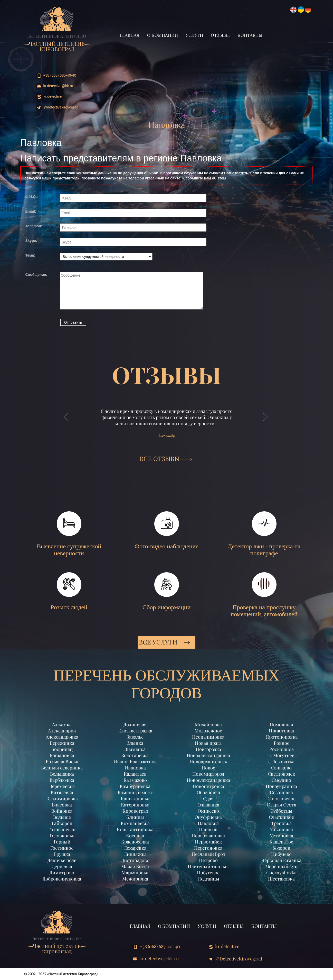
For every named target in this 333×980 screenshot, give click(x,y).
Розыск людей (69, 591)
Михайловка (208, 724)
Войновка (62, 811)
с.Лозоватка (281, 761)
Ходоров (281, 848)
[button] (66, 422)
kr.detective (49, 97)
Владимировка (62, 798)
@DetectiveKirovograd (57, 108)
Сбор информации (167, 591)
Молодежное (208, 731)
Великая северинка (62, 768)
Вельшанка (62, 774)
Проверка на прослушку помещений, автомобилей (264, 595)
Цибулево (281, 854)
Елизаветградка (135, 731)
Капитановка (135, 798)
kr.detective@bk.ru (54, 86)
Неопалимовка (208, 737)
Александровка (62, 737)
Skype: (31, 241)
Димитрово (62, 873)
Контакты (250, 35)
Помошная (281, 724)
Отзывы (220, 35)
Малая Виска (135, 866)
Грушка (62, 854)
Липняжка (135, 854)
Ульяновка (282, 829)
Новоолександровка (208, 780)
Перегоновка (208, 848)
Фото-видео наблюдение (166, 530)
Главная (130, 35)
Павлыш (208, 829)
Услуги (194, 35)
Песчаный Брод (208, 854)
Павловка (208, 823)
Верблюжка (62, 780)
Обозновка (208, 792)
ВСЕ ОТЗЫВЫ (166, 458)
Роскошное (282, 749)
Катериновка (135, 805)
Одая (208, 798)
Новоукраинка (281, 786)
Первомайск (208, 842)
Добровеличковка (62, 879)
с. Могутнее (281, 755)
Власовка (62, 805)
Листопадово (135, 860)
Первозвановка (208, 836)
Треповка (281, 823)
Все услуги (164, 642)
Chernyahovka (281, 873)
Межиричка (135, 879)
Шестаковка (281, 879)
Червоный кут (281, 866)
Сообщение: (36, 275)
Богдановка (62, 755)
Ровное (282, 743)
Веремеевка (62, 786)
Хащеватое (281, 842)
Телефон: (34, 226)
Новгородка (208, 749)
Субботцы (281, 811)
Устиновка (282, 836)
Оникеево (208, 811)
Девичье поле (62, 860)
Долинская (135, 724)
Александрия (62, 731)
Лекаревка (135, 848)
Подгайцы (208, 879)
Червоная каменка (281, 860)
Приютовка (281, 731)
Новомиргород (208, 774)
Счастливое (281, 817)
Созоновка (281, 792)
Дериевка (62, 866)
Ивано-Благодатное (135, 761)
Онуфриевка (208, 817)
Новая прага (208, 743)
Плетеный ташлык (208, 866)
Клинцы (135, 817)
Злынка (135, 743)
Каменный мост (135, 792)
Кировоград (135, 811)
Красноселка (135, 842)
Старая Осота (282, 805)
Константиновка (135, 829)
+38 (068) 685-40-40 (56, 76)
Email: (31, 211)
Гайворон (62, 823)
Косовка (135, 836)
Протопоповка (282, 737)
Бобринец (62, 749)
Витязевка (62, 792)
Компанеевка (135, 823)
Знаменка (135, 749)
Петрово (208, 860)
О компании (163, 35)
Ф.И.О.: (32, 197)
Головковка (62, 836)
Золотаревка (135, 755)
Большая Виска (62, 761)
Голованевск (62, 829)
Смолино (281, 780)
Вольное (62, 817)
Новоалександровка (208, 755)
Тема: (30, 255)
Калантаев (135, 774)
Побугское (208, 873)
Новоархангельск (208, 761)
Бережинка (62, 743)
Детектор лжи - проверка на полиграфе (264, 534)
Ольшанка (208, 805)
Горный (62, 842)
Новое (208, 768)
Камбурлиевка (135, 786)
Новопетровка (208, 786)
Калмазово (135, 780)
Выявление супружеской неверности (69, 534)
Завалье (135, 737)
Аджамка (62, 724)
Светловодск (281, 774)
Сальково (281, 768)
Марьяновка (135, 873)
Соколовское (282, 798)
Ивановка (135, 768)
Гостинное (62, 848)
